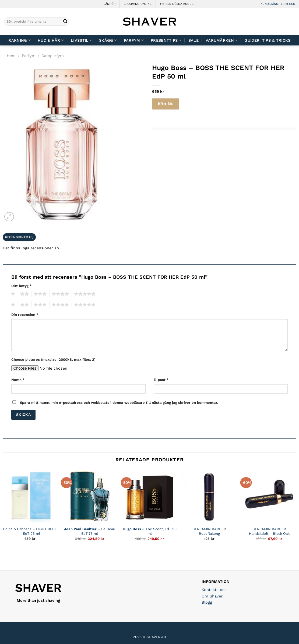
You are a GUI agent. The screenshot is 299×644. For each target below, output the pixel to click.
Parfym (134, 40)
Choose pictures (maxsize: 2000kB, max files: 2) (53, 360)
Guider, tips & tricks (267, 40)
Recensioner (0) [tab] (19, 237)
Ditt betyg (22, 286)
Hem (11, 56)
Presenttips (166, 40)
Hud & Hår (51, 40)
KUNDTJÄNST (270, 4)
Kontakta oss (214, 590)
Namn (18, 380)
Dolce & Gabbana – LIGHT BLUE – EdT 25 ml (30, 531)
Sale (194, 40)
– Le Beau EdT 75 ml (90, 531)
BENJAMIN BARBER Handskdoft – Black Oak (269, 531)
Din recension (25, 315)
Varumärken (221, 40)
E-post (161, 380)
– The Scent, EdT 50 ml (150, 531)
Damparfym (53, 56)
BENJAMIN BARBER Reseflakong (209, 531)
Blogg (207, 602)
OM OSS (289, 4)
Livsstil (81, 40)
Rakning (20, 40)
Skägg (108, 40)
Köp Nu (166, 104)
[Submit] (65, 22)
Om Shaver (212, 596)
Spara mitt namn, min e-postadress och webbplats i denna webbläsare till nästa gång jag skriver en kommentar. (119, 403)
